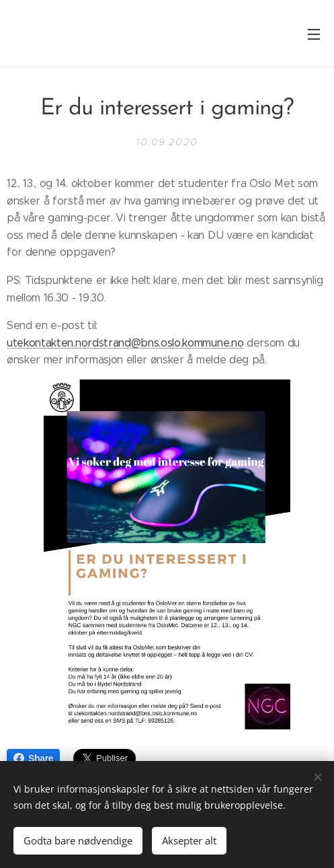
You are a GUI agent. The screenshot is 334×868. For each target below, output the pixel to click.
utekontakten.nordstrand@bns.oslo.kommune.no (125, 342)
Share (33, 758)
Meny (314, 34)
